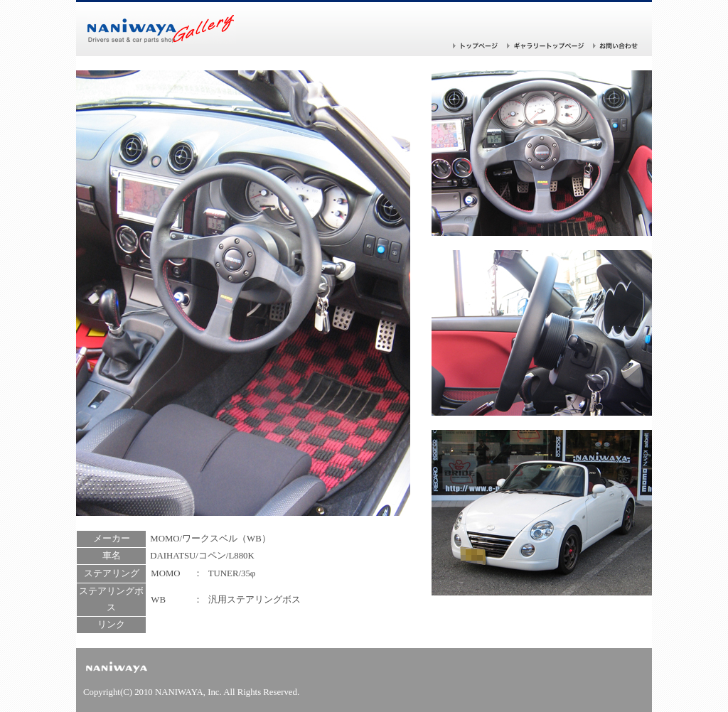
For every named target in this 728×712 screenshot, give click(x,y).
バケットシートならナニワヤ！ (161, 29)
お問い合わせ (616, 46)
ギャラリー (546, 46)
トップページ (476, 46)
